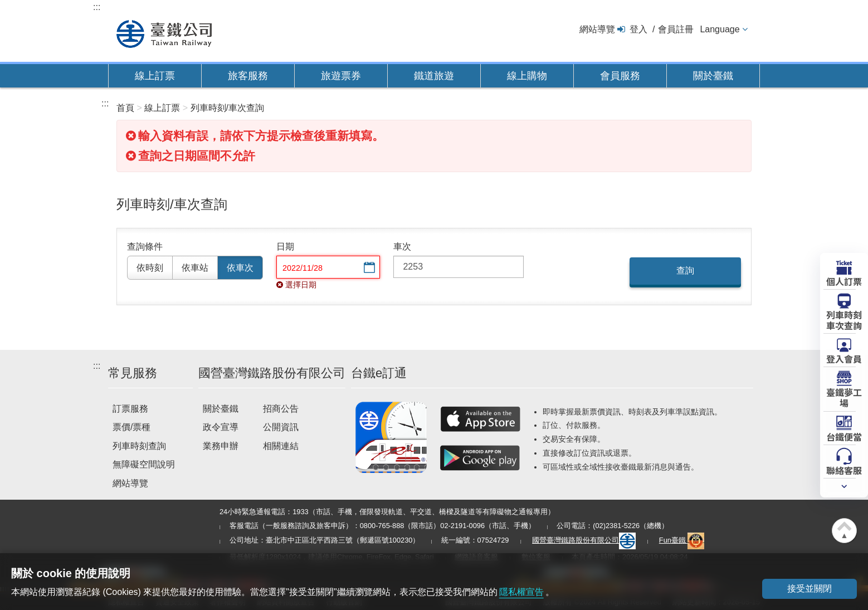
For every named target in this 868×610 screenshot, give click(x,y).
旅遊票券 (341, 76)
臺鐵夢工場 (844, 397)
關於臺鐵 (713, 76)
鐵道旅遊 (434, 76)
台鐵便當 (844, 436)
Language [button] (720, 29)
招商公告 (281, 409)
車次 (402, 247)
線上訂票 (155, 76)
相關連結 (281, 446)
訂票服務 (130, 409)
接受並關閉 (810, 589)
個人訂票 (844, 281)
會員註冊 (676, 29)
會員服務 (620, 76)
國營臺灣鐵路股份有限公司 (584, 540)
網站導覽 (597, 29)
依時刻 (150, 268)
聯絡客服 (844, 470)
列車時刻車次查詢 (844, 319)
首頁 (125, 108)
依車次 (240, 268)
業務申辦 (221, 446)
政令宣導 (221, 427)
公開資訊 (281, 427)
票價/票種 (131, 427)
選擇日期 (368, 268)
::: (97, 7)
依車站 (195, 268)
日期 (285, 247)
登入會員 (844, 358)
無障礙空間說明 (144, 464)
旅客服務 (248, 76)
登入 (638, 29)
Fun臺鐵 (682, 540)
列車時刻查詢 (139, 446)
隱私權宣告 (521, 592)
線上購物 (527, 76)
